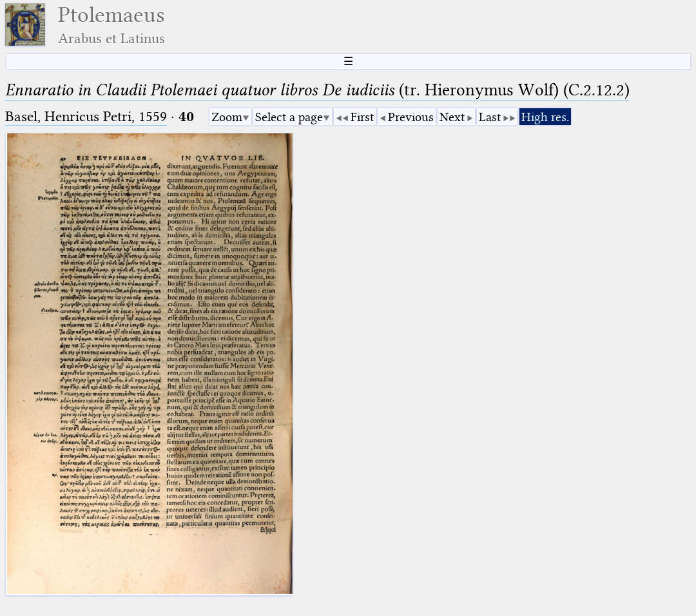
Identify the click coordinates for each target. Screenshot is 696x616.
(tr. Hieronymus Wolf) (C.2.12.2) (317, 90)
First (362, 117)
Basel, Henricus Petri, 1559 (86, 116)
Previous (411, 117)
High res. (545, 117)
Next (452, 117)
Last (490, 117)
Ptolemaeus (111, 25)
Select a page (289, 117)
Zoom (227, 117)
